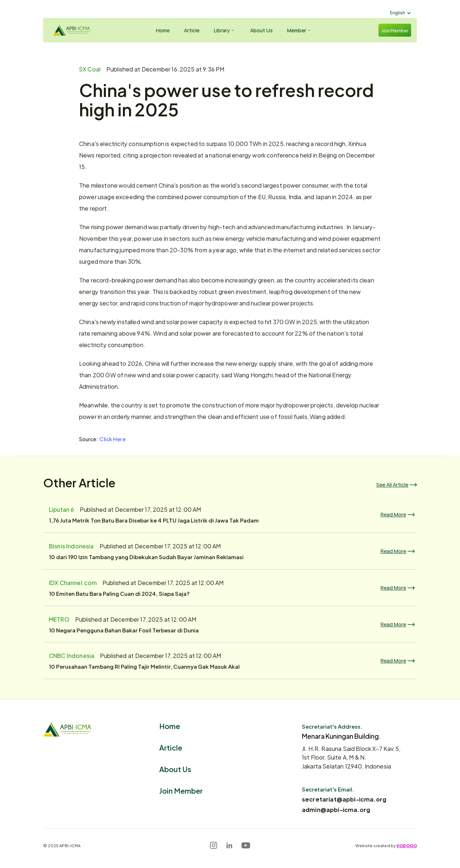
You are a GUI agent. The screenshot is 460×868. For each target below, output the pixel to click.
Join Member (181, 790)
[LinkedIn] (229, 845)
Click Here (113, 438)
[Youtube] (246, 845)
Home (170, 726)
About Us (175, 769)
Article (171, 747)
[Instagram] (213, 845)
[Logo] (70, 30)
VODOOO (407, 845)
